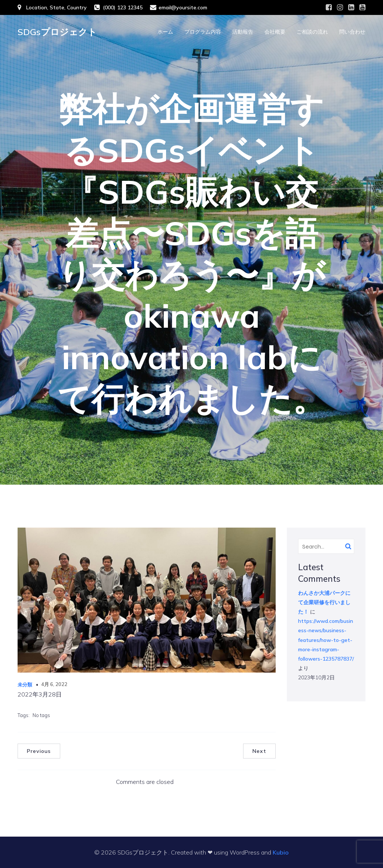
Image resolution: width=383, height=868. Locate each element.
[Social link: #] (329, 7)
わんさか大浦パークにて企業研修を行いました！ (324, 602)
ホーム (165, 32)
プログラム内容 (203, 32)
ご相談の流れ (312, 32)
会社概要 (275, 32)
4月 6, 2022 (54, 684)
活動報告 (243, 32)
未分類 (25, 685)
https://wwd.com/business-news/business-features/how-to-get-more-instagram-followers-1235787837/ (326, 640)
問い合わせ (352, 32)
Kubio (281, 852)
